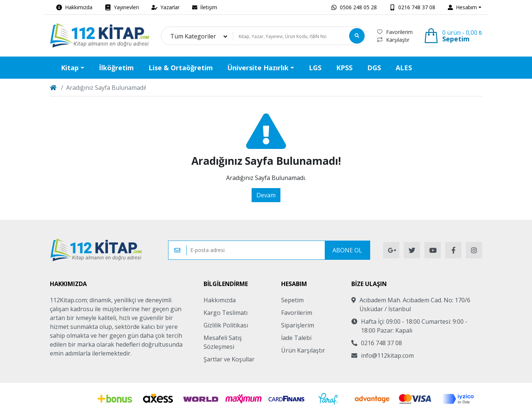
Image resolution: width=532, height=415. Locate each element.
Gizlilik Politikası (226, 325)
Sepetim (292, 300)
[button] (465, 7)
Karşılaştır (393, 40)
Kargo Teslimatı (226, 313)
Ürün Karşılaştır (303, 350)
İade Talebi (296, 338)
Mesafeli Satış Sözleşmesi (223, 342)
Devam (266, 195)
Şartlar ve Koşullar (229, 359)
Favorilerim (395, 32)
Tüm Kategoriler (193, 36)
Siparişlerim (298, 325)
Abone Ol (347, 250)
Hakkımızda (220, 300)
